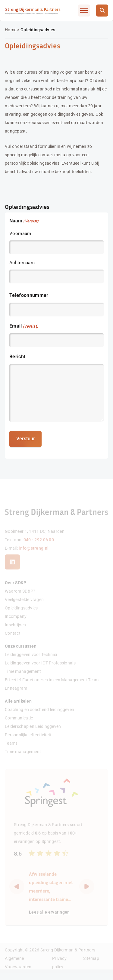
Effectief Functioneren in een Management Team (52, 686)
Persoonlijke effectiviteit (28, 741)
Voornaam (20, 233)
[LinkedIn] (12, 569)
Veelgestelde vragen (24, 606)
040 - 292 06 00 (39, 546)
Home (11, 30)
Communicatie (19, 725)
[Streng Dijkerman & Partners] (33, 10)
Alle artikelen (18, 708)
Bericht (17, 356)
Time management (23, 678)
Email (24, 326)
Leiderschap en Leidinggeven (33, 733)
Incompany (16, 623)
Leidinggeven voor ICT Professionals (40, 670)
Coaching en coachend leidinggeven (39, 716)
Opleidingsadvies (21, 615)
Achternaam (22, 262)
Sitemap (91, 965)
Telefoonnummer (29, 295)
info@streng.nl (34, 554)
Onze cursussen (21, 653)
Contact (13, 640)
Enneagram (16, 695)
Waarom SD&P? (20, 598)
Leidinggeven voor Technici (31, 661)
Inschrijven (15, 631)
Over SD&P (16, 589)
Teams (11, 750)
